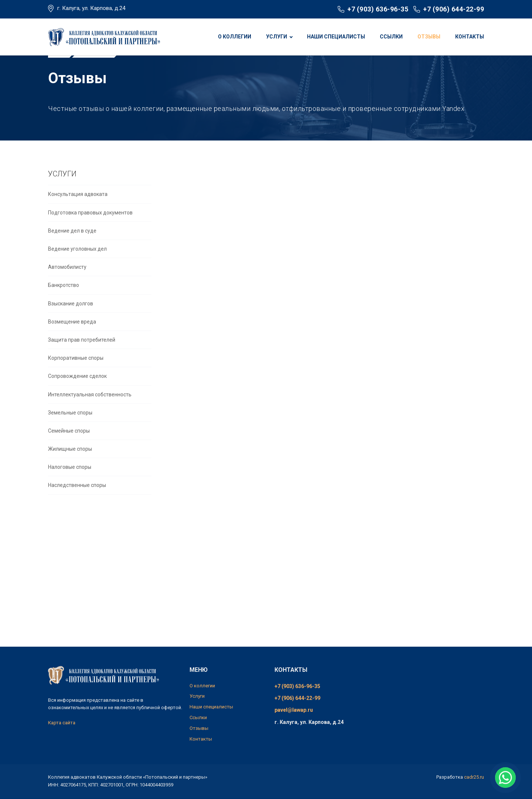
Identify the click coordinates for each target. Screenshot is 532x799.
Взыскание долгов (71, 323)
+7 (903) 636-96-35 (378, 9)
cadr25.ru (474, 777)
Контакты (470, 37)
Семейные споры (69, 450)
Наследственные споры (77, 504)
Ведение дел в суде (72, 250)
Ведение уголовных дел (77, 268)
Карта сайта (62, 723)
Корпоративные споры (76, 377)
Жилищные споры (70, 468)
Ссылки (391, 37)
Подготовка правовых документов (90, 232)
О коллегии (235, 37)
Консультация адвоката (78, 213)
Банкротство (64, 304)
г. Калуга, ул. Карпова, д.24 (91, 8)
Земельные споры (70, 432)
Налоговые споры (70, 486)
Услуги (277, 37)
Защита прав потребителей (82, 359)
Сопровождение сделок (77, 395)
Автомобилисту (67, 286)
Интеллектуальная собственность (90, 413)
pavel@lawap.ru (294, 710)
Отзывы (429, 37)
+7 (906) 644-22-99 (453, 9)
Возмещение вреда (72, 341)
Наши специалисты (336, 37)
